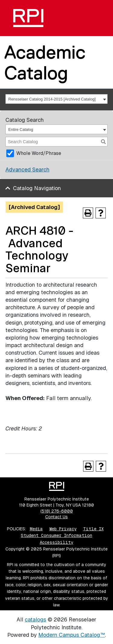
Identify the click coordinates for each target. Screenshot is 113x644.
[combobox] (56, 99)
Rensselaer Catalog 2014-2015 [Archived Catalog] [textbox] (52, 99)
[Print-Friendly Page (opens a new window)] (88, 213)
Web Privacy (63, 529)
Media (36, 529)
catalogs (35, 619)
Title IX (93, 529)
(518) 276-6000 (57, 511)
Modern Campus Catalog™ (72, 635)
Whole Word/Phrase (39, 153)
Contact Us (56, 517)
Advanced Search (27, 169)
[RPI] (28, 18)
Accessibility (56, 542)
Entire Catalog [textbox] (21, 129)
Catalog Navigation (37, 188)
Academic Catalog (45, 62)
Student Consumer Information (56, 535)
